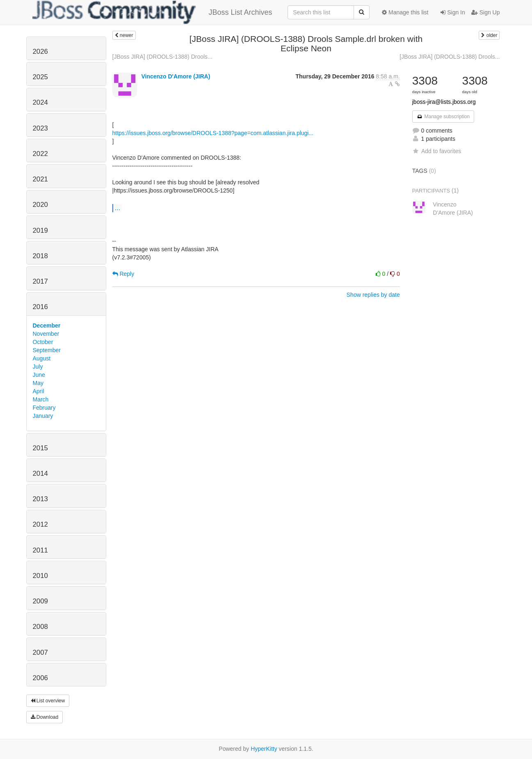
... (118, 208)
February (44, 408)
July (38, 367)
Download (45, 717)
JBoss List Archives (152, 12)
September (47, 350)
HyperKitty (264, 749)
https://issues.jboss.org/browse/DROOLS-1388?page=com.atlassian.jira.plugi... (213, 133)
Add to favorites (437, 151)
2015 (40, 448)
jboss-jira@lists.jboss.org (444, 102)
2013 (40, 499)
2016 (40, 307)
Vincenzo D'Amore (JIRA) (176, 76)
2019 (40, 230)
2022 (40, 154)
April (39, 391)
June (39, 375)
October (43, 342)
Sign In (453, 12)
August (42, 358)
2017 (40, 281)
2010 (40, 576)
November (46, 334)
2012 (40, 524)
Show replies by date (373, 295)
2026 (40, 52)
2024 (40, 102)
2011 (40, 550)
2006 (40, 678)
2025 (40, 77)
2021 (40, 179)
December (47, 326)
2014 (40, 474)
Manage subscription (443, 117)
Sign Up (486, 12)
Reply (123, 274)
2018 (40, 256)
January (43, 416)
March (41, 399)
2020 (40, 205)
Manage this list (405, 12)
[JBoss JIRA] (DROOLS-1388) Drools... (162, 57)
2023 (40, 128)
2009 (40, 601)
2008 (40, 627)
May (38, 383)
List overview (48, 701)
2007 (40, 652)
